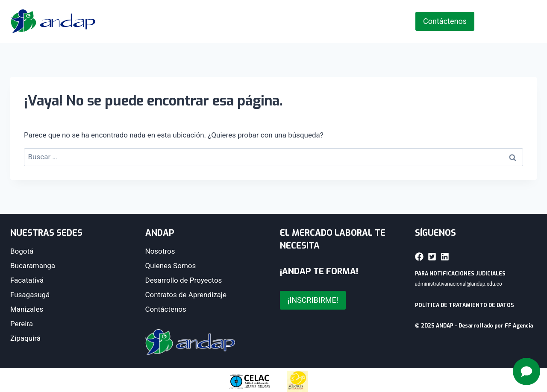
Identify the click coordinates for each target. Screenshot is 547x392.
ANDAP (206, 21)
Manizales (27, 309)
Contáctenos (445, 21)
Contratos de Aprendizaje (186, 295)
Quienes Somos (171, 266)
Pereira (22, 324)
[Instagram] (515, 21)
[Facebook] (486, 21)
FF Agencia (519, 326)
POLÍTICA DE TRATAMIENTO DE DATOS (465, 305)
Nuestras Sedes (278, 21)
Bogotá (22, 251)
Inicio (159, 21)
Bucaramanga (33, 266)
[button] (419, 257)
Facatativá (27, 280)
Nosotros (160, 251)
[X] (500, 21)
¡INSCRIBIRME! (313, 300)
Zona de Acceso (366, 21)
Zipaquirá (25, 338)
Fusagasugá (30, 295)
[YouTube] (529, 21)
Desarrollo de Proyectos (184, 280)
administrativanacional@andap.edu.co (459, 284)
